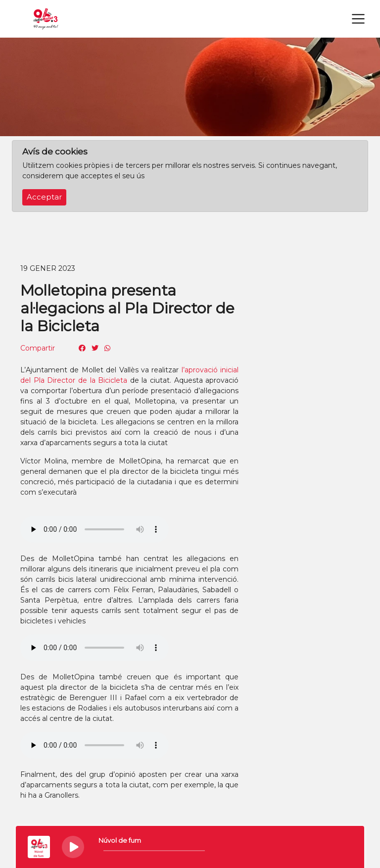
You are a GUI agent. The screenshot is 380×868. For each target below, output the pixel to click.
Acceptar (44, 197)
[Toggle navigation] (358, 19)
